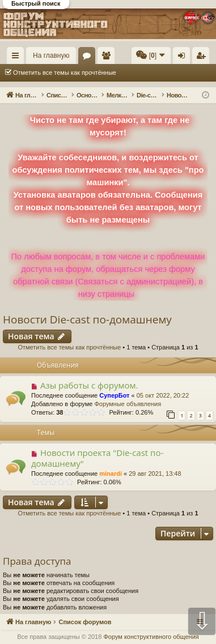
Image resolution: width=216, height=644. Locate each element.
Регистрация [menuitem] (203, 58)
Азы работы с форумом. (89, 385)
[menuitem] (151, 56)
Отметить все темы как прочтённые (65, 72)
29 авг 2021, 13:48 (155, 474)
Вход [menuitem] (184, 58)
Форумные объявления (128, 404)
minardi (111, 474)
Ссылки (18, 58)
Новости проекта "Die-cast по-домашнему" (97, 458)
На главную (51, 56)
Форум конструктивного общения (151, 637)
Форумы (89, 58)
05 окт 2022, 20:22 (163, 395)
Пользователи (108, 58)
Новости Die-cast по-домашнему (87, 319)
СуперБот (114, 395)
